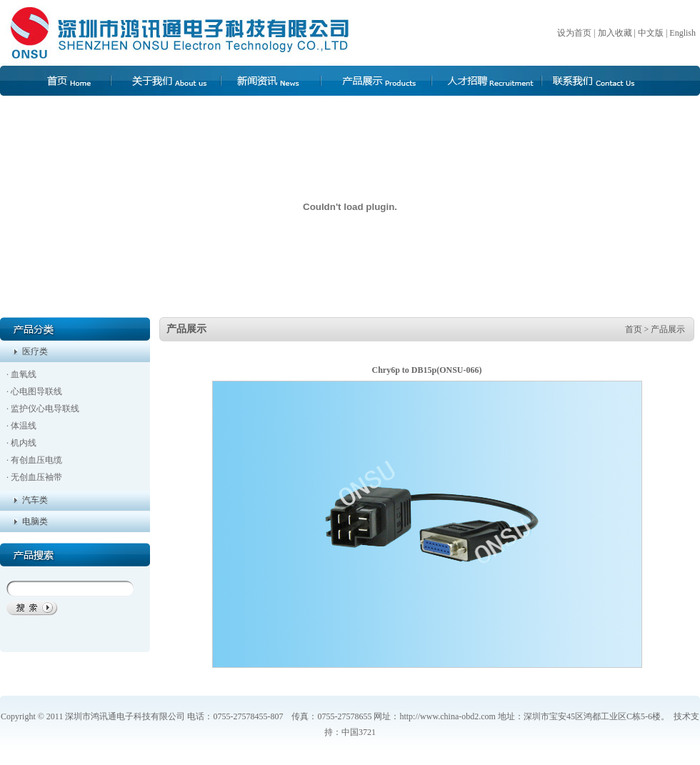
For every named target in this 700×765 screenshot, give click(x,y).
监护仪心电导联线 (45, 409)
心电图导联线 (36, 391)
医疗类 (33, 351)
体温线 (24, 426)
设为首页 (574, 33)
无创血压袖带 (36, 477)
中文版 (651, 33)
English (685, 33)
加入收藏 (615, 33)
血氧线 (24, 374)
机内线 (24, 443)
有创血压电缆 (36, 460)
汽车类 (33, 500)
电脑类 (33, 521)
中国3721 (359, 732)
